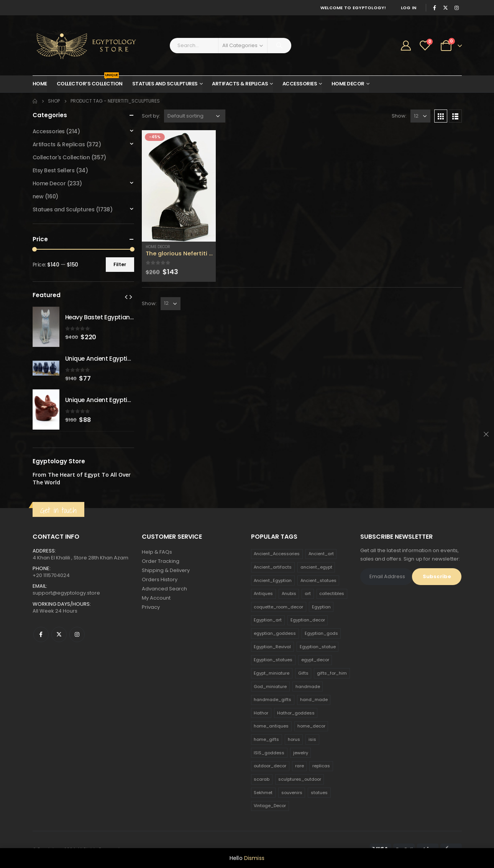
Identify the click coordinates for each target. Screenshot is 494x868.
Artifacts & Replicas (240, 84)
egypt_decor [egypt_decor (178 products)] (315, 660)
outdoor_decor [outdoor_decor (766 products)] (270, 766)
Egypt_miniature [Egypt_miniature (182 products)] (272, 673)
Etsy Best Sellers (54, 170)
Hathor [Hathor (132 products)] (261, 713)
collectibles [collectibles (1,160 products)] (332, 593)
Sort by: (151, 116)
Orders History (160, 579)
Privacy (151, 607)
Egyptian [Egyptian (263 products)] (321, 607)
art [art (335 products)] (308, 593)
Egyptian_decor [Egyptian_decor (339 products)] (308, 620)
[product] (179, 186)
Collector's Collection (61, 157)
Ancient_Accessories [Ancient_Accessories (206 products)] (277, 554)
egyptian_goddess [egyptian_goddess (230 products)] (275, 633)
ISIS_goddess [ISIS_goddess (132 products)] (269, 753)
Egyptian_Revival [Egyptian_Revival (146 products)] (272, 647)
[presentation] (126, 297)
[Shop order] (195, 116)
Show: (399, 116)
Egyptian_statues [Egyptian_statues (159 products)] (273, 660)
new (38, 196)
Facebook (41, 634)
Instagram (77, 634)
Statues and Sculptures (165, 84)
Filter (120, 264)
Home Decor (348, 84)
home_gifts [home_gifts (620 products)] (266, 739)
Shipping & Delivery (166, 570)
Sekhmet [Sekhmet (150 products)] (263, 793)
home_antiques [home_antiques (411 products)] (271, 726)
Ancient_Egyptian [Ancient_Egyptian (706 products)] (273, 580)
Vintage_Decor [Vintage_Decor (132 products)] (270, 806)
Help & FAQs (157, 552)
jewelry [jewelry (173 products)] (301, 753)
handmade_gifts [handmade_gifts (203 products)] (272, 700)
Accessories (300, 84)
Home (40, 84)
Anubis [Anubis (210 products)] (289, 593)
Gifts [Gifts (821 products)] (303, 673)
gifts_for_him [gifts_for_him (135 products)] (332, 673)
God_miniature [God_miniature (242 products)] (270, 687)
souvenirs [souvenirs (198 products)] (292, 793)
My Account (156, 598)
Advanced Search (164, 589)
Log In (409, 8)
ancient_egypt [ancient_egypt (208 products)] (316, 567)
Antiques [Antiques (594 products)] (263, 593)
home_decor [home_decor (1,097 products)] (311, 726)
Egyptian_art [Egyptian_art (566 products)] (268, 620)
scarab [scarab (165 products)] (262, 779)
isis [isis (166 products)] (312, 739)
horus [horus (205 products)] (294, 739)
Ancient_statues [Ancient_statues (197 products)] (318, 580)
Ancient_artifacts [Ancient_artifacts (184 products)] (273, 567)
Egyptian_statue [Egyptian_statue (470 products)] (318, 647)
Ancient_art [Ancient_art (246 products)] (321, 554)
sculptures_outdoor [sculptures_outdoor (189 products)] (300, 779)
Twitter (59, 634)
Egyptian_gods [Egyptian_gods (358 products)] (321, 633)
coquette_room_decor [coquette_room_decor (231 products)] (278, 607)
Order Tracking (161, 561)
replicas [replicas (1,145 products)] (321, 766)
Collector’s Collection (90, 82)
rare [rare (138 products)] (300, 766)
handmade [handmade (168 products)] (308, 687)
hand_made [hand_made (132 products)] (314, 700)
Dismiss (254, 858)
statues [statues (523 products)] (319, 793)
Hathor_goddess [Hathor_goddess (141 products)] (296, 713)
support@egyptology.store (66, 593)
